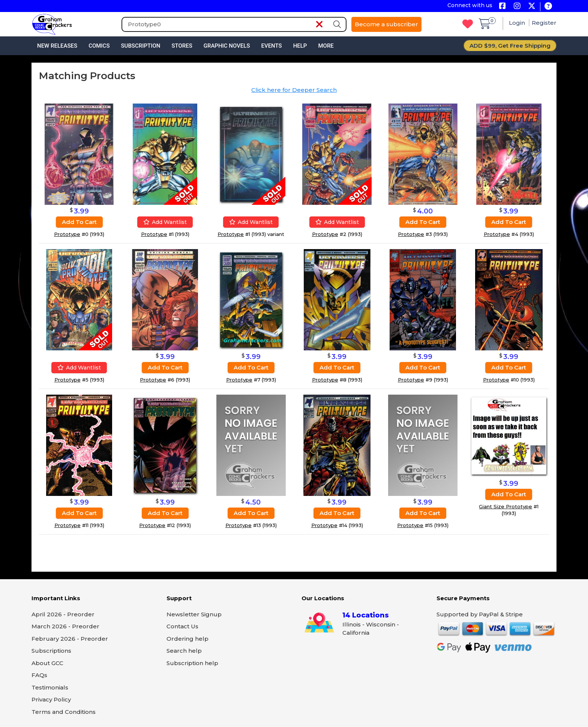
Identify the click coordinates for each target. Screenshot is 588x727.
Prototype (67, 234)
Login (518, 23)
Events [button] (271, 46)
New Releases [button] (57, 46)
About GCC (47, 663)
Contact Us (182, 626)
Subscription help (192, 663)
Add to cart (79, 222)
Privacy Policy (51, 699)
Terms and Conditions (64, 712)
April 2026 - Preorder (63, 614)
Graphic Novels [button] (227, 46)
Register (544, 23)
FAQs (39, 675)
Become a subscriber (386, 24)
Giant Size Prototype (505, 506)
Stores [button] (182, 46)
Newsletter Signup (194, 614)
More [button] (326, 46)
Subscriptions (51, 651)
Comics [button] (99, 46)
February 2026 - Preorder (70, 639)
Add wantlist (165, 222)
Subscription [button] (141, 46)
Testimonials (50, 687)
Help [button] (300, 46)
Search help (184, 651)
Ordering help (187, 639)
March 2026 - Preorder (65, 626)
